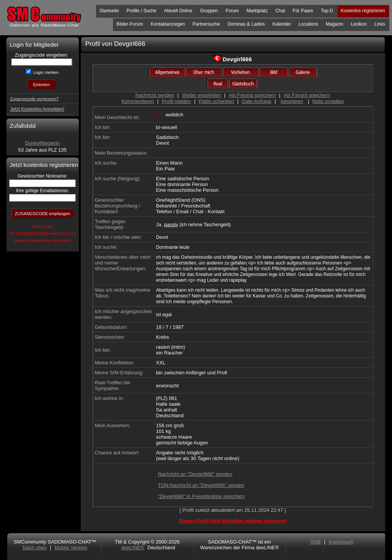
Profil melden (176, 101)
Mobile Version (71, 548)
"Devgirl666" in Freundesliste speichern (202, 496)
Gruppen (209, 11)
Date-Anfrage (257, 101)
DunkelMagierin (42, 143)
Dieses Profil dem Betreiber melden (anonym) (233, 521)
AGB (315, 542)
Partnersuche (206, 24)
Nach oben (35, 548)
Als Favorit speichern (307, 95)
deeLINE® (132, 548)
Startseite (109, 11)
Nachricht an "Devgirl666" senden (195, 474)
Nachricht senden (155, 95)
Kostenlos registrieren (363, 11)
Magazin (334, 24)
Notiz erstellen (328, 101)
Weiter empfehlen (201, 95)
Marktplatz (257, 11)
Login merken (46, 72)
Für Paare (303, 11)
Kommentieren (138, 101)
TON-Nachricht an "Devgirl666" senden (201, 485)
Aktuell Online (178, 11)
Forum (232, 11)
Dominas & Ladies (246, 24)
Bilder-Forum (130, 24)
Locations (308, 24)
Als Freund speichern (252, 95)
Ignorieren (292, 101)
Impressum (341, 542)
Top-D (327, 11)
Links (380, 24)
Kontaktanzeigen (168, 24)
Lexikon (359, 24)
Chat (280, 11)
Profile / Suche (141, 11)
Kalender (282, 24)
